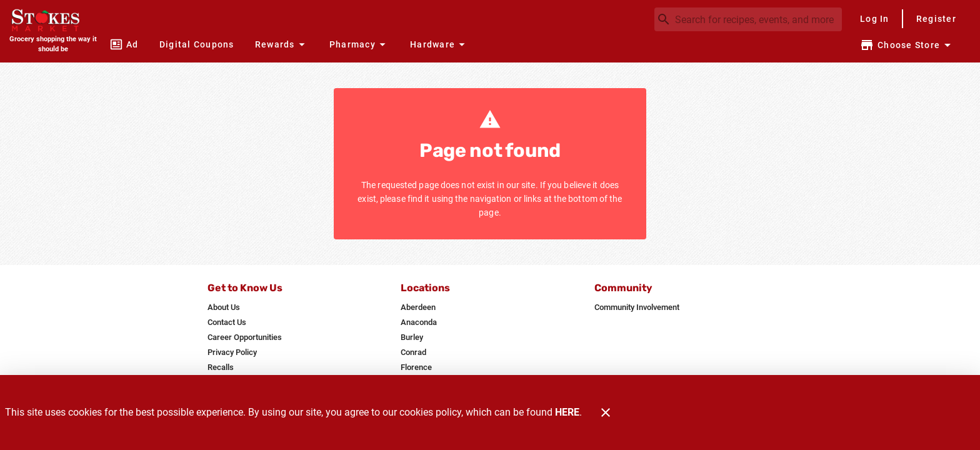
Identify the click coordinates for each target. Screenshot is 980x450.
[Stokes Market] (53, 21)
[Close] (606, 412)
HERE (567, 412)
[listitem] (224, 307)
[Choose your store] (907, 45)
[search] (757, 19)
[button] (282, 44)
